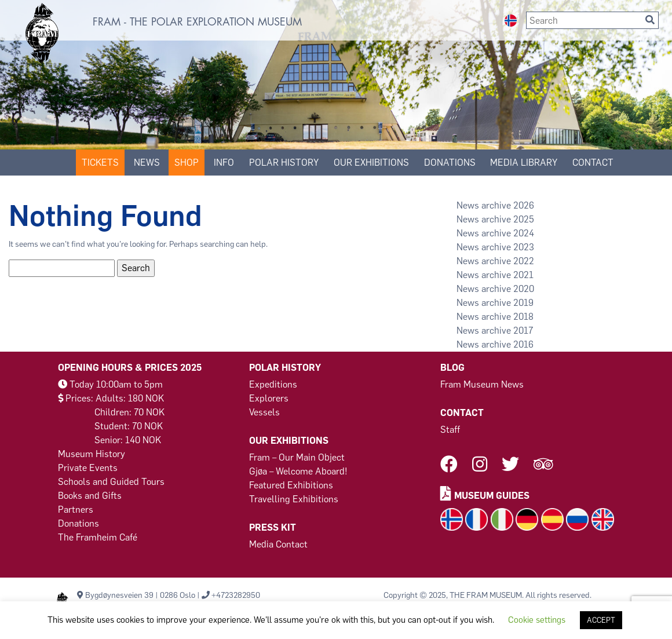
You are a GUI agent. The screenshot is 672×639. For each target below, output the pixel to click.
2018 (523, 317)
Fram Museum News (482, 384)
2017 (523, 331)
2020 (524, 289)
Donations (78, 523)
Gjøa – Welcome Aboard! (298, 471)
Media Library (524, 163)
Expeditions (273, 384)
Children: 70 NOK (129, 412)
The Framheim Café (98, 537)
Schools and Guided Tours (111, 482)
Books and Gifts (90, 496)
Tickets (100, 163)
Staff (450, 430)
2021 (523, 275)
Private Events (88, 468)
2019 (523, 303)
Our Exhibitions (371, 163)
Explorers (269, 398)
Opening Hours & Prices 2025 (130, 368)
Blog (452, 368)
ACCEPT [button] (601, 620)
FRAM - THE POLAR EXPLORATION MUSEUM (197, 22)
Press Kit (273, 527)
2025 (524, 219)
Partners (76, 510)
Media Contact (278, 544)
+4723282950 (236, 595)
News (147, 163)
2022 (524, 261)
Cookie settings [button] (537, 620)
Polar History (284, 163)
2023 (524, 247)
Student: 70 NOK (129, 426)
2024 (524, 233)
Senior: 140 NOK (128, 440)
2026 (524, 205)
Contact (593, 163)
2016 (523, 344)
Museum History (92, 454)
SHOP (187, 163)
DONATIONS (450, 163)
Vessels (264, 412)
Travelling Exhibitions (294, 499)
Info (224, 163)
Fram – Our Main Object (297, 457)
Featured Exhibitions (291, 485)
